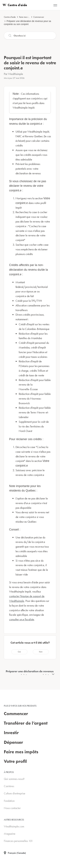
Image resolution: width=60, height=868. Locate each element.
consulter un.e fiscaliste (22, 619)
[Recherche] (30, 36)
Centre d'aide (10, 17)
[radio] (19, 652)
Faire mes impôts (26, 17)
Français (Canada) (17, 853)
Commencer (39, 17)
